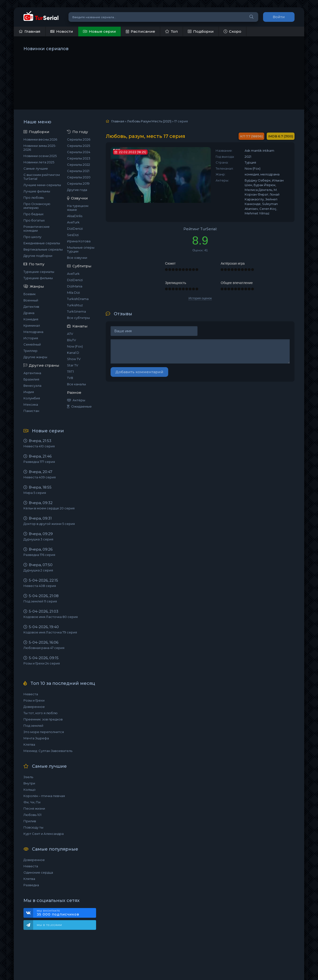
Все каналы (76, 384)
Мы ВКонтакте (64, 913)
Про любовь (34, 198)
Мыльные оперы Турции (81, 249)
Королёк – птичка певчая (44, 796)
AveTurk (73, 222)
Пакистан (31, 411)
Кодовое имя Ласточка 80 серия (51, 617)
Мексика (31, 404)
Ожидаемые (79, 406)
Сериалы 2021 (78, 171)
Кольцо (30, 790)
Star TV (73, 365)
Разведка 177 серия (39, 462)
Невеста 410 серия (39, 446)
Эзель (28, 777)
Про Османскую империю (37, 206)
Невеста (31, 694)
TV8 (70, 378)
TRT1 (70, 371)
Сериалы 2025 (79, 146)
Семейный (32, 344)
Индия (29, 392)
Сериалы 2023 (79, 158)
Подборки (201, 31)
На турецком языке (78, 208)
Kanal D (73, 353)
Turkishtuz (75, 305)
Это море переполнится (44, 732)
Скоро (232, 31)
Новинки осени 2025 (40, 156)
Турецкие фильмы (38, 278)
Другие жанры (35, 357)
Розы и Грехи (34, 700)
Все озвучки (77, 258)
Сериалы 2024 (79, 152)
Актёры (76, 400)
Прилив (30, 821)
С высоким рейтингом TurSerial (42, 177)
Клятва (29, 744)
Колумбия (32, 398)
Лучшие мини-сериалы (42, 185)
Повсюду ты (33, 827)
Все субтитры (78, 318)
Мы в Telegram (49, 925)
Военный (31, 300)
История (31, 338)
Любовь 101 (32, 815)
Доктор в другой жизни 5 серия (49, 524)
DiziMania (75, 286)
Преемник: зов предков (43, 719)
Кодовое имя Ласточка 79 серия (50, 632)
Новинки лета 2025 (39, 162)
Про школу (32, 237)
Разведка (31, 885)
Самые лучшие (36, 168)
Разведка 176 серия (39, 555)
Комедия (31, 319)
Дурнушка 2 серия (38, 570)
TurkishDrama (78, 299)
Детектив (31, 307)
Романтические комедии (37, 229)
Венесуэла (32, 386)
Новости (62, 31)
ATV (70, 334)
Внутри (29, 783)
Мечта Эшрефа (36, 738)
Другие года (77, 190)
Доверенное (34, 707)
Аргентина (32, 373)
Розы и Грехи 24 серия (42, 663)
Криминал (32, 325)
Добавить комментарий (139, 372)
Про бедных (34, 214)
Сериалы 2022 (79, 165)
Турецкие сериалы (39, 272)
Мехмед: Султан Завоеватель (48, 751)
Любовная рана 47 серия (44, 648)
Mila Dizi (73, 292)
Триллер (30, 351)
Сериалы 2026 (79, 139)
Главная (30, 31)
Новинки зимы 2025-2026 (40, 148)
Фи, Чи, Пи (32, 802)
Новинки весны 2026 (40, 139)
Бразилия (31, 379)
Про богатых (34, 220)
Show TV (74, 359)
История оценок (200, 298)
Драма (29, 313)
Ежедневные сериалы (42, 243)
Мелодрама (33, 332)
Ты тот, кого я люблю (41, 713)
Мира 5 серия (35, 493)
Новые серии (99, 31)
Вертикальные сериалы (43, 249)
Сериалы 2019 (78, 183)
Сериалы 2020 (79, 177)
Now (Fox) (75, 346)
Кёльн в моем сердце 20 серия (49, 508)
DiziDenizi (75, 229)
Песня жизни (34, 808)
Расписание (140, 31)
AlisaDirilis (75, 216)
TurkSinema (76, 311)
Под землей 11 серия (40, 601)
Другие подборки (38, 256)
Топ (171, 31)
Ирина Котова (79, 241)
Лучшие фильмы (37, 191)
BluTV (72, 340)
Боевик (30, 294)
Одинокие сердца (38, 872)
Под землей (33, 726)
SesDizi (73, 235)
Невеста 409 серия (40, 477)
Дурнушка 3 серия (38, 539)
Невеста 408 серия (40, 586)
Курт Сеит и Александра (44, 834)
